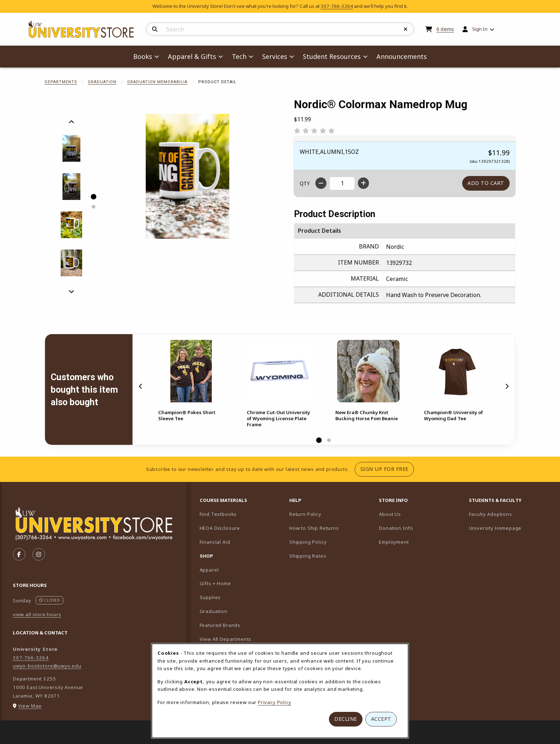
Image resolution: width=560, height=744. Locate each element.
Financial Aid (215, 542)
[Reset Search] (406, 29)
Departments (61, 82)
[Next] (71, 291)
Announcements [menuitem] (402, 56)
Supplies (210, 597)
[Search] (155, 29)
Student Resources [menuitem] (332, 56)
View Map (30, 706)
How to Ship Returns (314, 528)
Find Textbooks (218, 514)
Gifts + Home (215, 583)
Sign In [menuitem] (480, 29)
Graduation (102, 82)
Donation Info (396, 528)
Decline (346, 719)
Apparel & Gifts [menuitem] (192, 56)
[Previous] (71, 122)
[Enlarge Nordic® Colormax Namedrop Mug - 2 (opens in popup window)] (72, 187)
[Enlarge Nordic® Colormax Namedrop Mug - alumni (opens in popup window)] (72, 225)
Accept (381, 719)
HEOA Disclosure (220, 528)
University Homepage (511, 528)
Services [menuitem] (275, 56)
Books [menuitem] (143, 56)
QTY (305, 183)
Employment (394, 542)
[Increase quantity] (363, 183)
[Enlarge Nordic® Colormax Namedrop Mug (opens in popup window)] (187, 176)
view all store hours (37, 614)
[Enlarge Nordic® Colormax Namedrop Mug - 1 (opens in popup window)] (72, 148)
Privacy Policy (275, 702)
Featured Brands (220, 625)
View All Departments (226, 639)
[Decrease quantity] (321, 183)
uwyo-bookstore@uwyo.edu (47, 666)
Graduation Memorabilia (157, 82)
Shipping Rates (308, 556)
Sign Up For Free (387, 469)
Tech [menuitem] (239, 56)
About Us (390, 514)
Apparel (209, 570)
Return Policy (305, 514)
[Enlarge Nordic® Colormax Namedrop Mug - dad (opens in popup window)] (72, 263)
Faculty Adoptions (511, 514)
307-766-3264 (337, 6)
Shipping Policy (308, 542)
